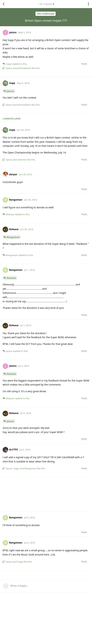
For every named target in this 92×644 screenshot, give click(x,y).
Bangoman (13, 271)
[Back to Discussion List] (3, 4)
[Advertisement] (46, 94)
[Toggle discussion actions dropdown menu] (89, 4)
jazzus (10, 125)
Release (11, 312)
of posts (46, 4)
